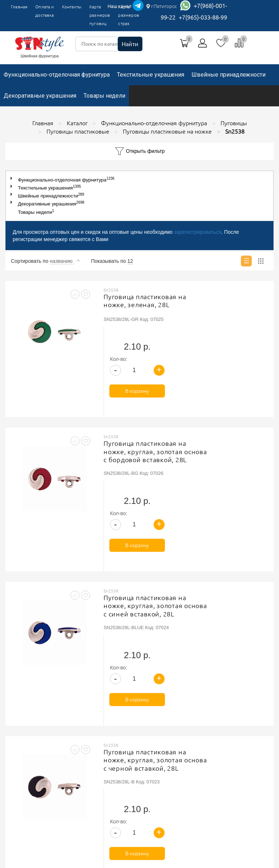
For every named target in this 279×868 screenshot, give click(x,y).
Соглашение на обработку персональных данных (209, 724)
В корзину (240, 346)
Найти (130, 44)
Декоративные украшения (40, 96)
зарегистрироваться (198, 232)
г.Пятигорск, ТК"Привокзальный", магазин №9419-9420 (69, 819)
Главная (19, 7)
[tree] (139, 196)
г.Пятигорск (162, 6)
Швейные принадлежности (229, 75)
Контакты (72, 7)
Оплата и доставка (45, 11)
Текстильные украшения (151, 75)
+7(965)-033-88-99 (203, 17)
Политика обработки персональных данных (202, 715)
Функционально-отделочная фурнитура (57, 75)
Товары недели (104, 96)
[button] (13, 178)
